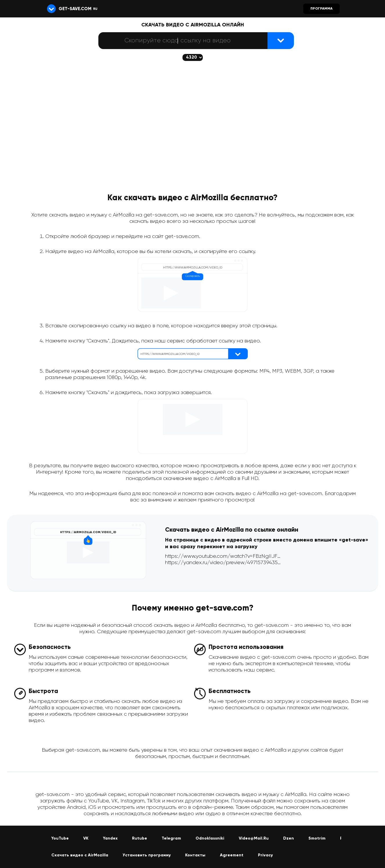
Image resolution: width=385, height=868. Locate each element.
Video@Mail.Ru (254, 838)
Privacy (265, 855)
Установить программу (147, 855)
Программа (321, 9)
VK (86, 838)
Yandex (110, 838)
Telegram (171, 838)
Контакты (195, 855)
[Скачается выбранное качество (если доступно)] (193, 57)
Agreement (232, 855)
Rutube (140, 838)
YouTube (60, 838)
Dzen (289, 838)
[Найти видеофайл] (281, 41)
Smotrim (317, 838)
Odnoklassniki (210, 838)
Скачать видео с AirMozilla (80, 855)
